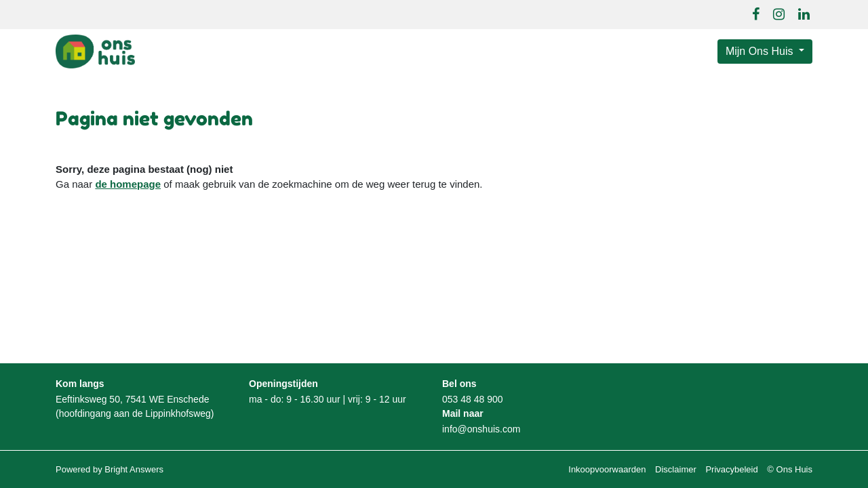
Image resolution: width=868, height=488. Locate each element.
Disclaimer (676, 469)
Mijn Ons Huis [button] (761, 51)
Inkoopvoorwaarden (607, 469)
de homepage (128, 184)
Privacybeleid (731, 469)
